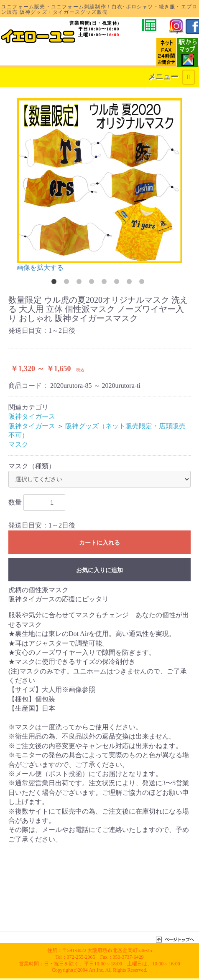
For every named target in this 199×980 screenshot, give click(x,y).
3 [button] (81, 283)
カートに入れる (99, 543)
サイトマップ (54, 55)
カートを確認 (90, 55)
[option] (99, 185)
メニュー (171, 77)
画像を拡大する (40, 268)
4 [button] (93, 283)
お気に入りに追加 (99, 570)
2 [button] (68, 283)
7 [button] (131, 283)
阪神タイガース (32, 416)
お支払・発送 (32, 55)
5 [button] (106, 283)
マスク (18, 444)
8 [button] (143, 283)
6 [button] (118, 283)
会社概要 (11, 55)
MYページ (74, 55)
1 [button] (56, 283)
